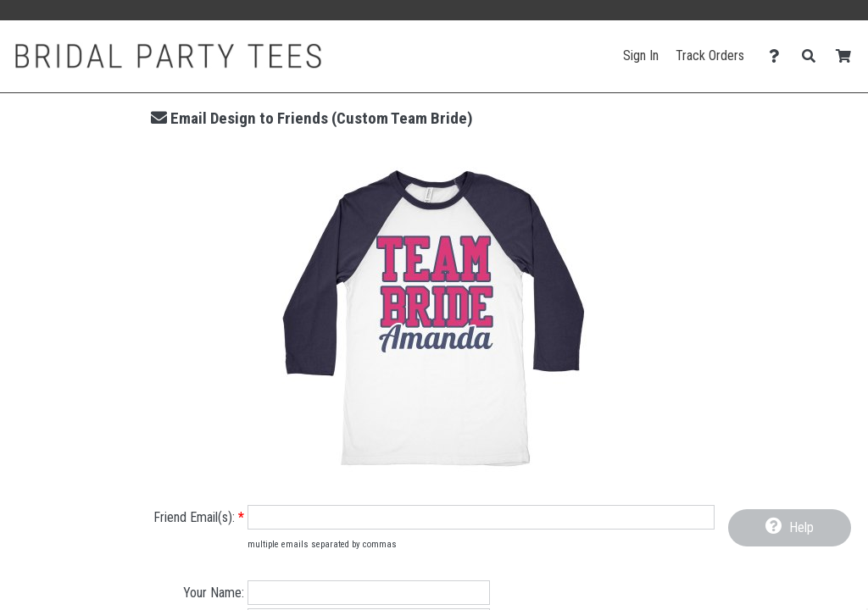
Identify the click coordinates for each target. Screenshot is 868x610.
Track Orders (710, 55)
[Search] (813, 56)
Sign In (641, 55)
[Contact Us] (779, 56)
